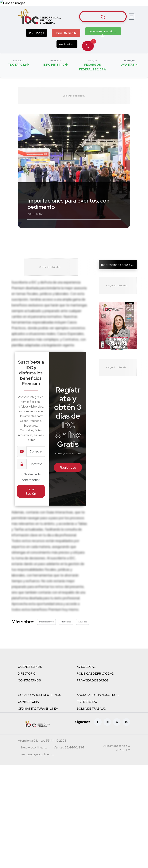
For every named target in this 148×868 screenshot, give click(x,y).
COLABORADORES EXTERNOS (39, 695)
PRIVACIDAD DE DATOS (93, 680)
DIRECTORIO (27, 674)
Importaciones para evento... (121, 265)
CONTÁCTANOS (29, 680)
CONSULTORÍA (28, 702)
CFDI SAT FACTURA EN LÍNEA (38, 709)
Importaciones (46, 622)
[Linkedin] (126, 722)
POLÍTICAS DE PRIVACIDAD (95, 674)
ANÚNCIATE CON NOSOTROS (98, 695)
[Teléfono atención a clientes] (42, 741)
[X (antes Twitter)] (117, 722)
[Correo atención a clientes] (34, 748)
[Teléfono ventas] (69, 748)
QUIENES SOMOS (30, 667)
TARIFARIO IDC (87, 702)
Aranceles (66, 622)
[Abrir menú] (131, 17)
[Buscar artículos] (103, 17)
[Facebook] (98, 722)
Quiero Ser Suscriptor (103, 32)
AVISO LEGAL (86, 667)
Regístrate (68, 467)
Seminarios (66, 45)
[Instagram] (107, 722)
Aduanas (83, 622)
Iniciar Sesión (66, 33)
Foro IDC (37, 33)
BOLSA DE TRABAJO (92, 709)
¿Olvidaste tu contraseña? (31, 477)
